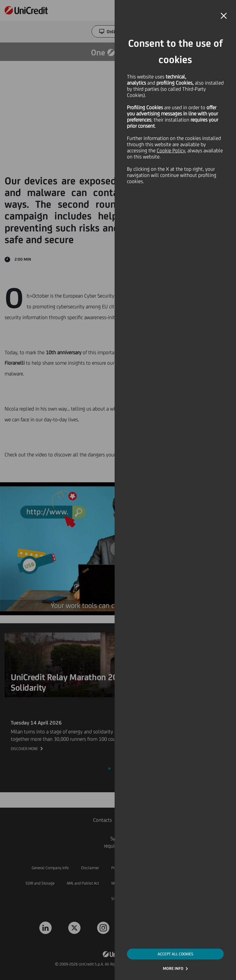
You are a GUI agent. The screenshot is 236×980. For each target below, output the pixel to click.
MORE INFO (173, 968)
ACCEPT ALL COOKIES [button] (175, 954)
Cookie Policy (171, 151)
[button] (224, 16)
